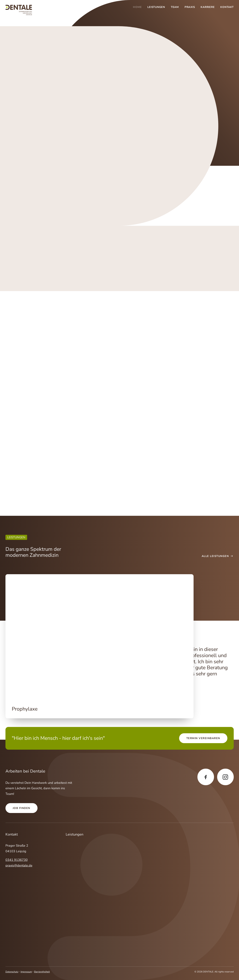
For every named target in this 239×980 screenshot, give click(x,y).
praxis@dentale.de (19, 865)
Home (137, 7)
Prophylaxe (25, 709)
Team (175, 7)
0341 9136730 (17, 860)
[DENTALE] (19, 10)
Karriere (208, 7)
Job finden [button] (21, 808)
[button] (100, 637)
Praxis (190, 7)
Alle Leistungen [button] (218, 556)
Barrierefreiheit (42, 972)
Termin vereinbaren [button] (203, 738)
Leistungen (156, 7)
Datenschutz (12, 972)
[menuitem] (139, 7)
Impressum (26, 972)
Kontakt (227, 7)
